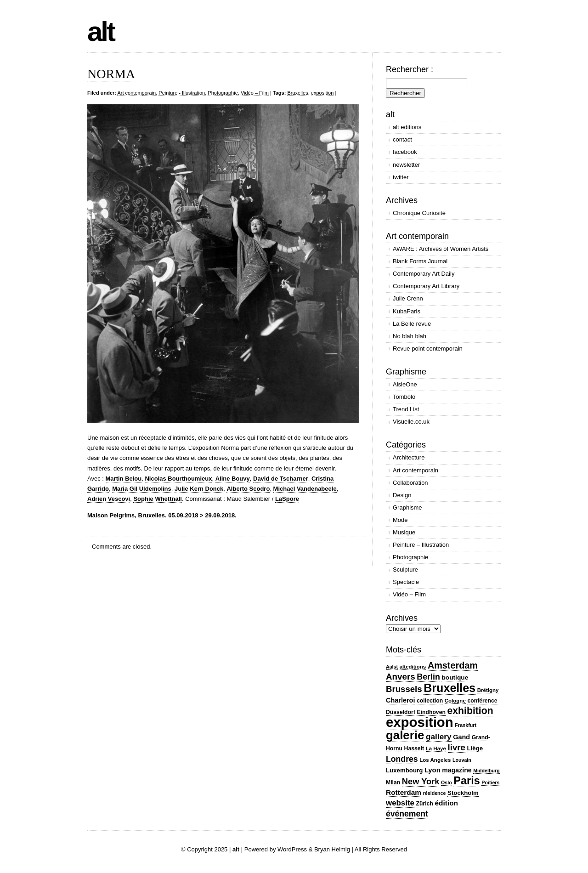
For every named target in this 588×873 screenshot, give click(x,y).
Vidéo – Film (255, 93)
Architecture (409, 457)
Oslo (447, 782)
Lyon (433, 770)
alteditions (413, 667)
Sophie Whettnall (157, 499)
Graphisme (407, 507)
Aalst (392, 667)
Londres (402, 759)
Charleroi (400, 700)
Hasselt (414, 748)
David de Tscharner (281, 479)
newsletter (406, 165)
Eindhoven (431, 712)
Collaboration (410, 483)
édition (447, 803)
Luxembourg (404, 770)
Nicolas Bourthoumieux (178, 479)
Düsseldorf (401, 712)
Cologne (455, 701)
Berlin (428, 677)
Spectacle (406, 582)
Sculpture (405, 570)
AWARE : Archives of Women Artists (441, 249)
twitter (401, 177)
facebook (405, 152)
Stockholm (463, 793)
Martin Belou (124, 479)
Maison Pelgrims (111, 515)
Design (402, 495)
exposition (322, 93)
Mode (400, 520)
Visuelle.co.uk (411, 422)
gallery (439, 737)
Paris (466, 781)
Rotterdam (404, 792)
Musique (404, 532)
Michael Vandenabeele (305, 489)
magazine (457, 770)
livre (457, 747)
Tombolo (404, 397)
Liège (475, 748)
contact (402, 139)
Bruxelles (297, 93)
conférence (482, 701)
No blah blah (410, 336)
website (400, 803)
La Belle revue (412, 324)
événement (407, 814)
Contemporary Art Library (426, 286)
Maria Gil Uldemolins (142, 489)
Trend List (406, 409)
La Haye (436, 748)
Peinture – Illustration (421, 545)
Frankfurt (466, 725)
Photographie (223, 93)
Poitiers (490, 782)
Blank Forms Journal (420, 261)
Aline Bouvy (233, 479)
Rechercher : (410, 69)
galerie (405, 735)
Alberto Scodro (248, 489)
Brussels (404, 689)
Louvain (462, 760)
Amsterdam (453, 665)
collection (430, 701)
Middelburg (486, 771)
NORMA (111, 74)
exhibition (470, 711)
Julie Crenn (408, 298)
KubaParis (407, 311)
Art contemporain (136, 93)
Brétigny (488, 690)
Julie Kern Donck (199, 489)
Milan (393, 782)
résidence (435, 793)
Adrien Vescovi (109, 499)
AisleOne (405, 384)
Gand (461, 737)
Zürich (425, 804)
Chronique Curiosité (419, 213)
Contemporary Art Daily (424, 274)
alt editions (407, 127)
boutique (455, 677)
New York (421, 781)
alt (101, 31)
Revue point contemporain (428, 349)
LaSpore (287, 499)
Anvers (401, 677)
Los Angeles (435, 760)
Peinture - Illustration (182, 93)
